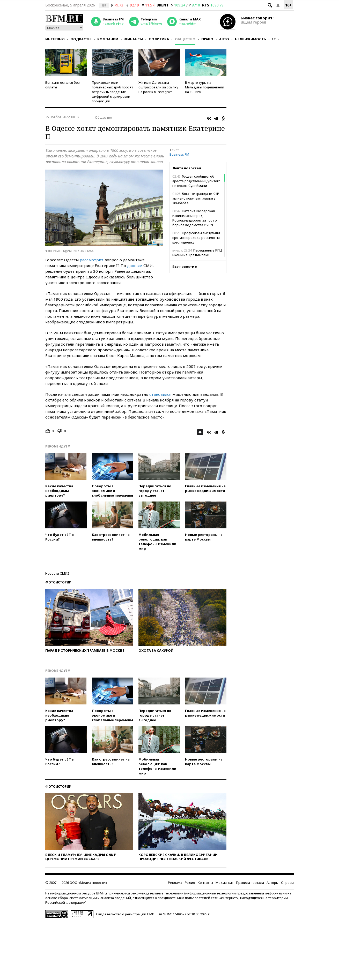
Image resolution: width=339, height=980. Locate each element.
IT (274, 39)
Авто (224, 39)
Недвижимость (250, 39)
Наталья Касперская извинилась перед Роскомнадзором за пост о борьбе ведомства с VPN (195, 218)
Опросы (287, 883)
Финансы (134, 39)
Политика (159, 39)
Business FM (179, 154)
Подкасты (81, 39)
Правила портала (250, 883)
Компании (108, 39)
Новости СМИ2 (57, 573)
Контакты (205, 883)
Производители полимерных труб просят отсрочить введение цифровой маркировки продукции (112, 92)
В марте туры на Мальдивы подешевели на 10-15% (205, 87)
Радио (190, 883)
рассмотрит (92, 260)
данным (135, 265)
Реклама (175, 883)
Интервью (55, 39)
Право (207, 39)
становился (160, 394)
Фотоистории (58, 582)
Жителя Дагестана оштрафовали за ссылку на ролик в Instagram (158, 87)
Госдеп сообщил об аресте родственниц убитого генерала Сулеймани (196, 181)
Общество (185, 39)
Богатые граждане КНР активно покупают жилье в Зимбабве (196, 198)
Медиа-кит (224, 883)
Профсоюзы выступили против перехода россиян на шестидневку (196, 238)
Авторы (272, 883)
